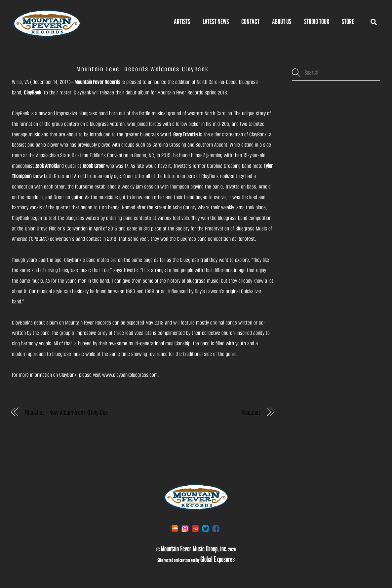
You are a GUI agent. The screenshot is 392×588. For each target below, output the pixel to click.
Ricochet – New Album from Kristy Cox (66, 413)
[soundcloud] (175, 528)
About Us (282, 21)
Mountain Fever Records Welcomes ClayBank (142, 69)
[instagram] (185, 528)
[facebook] (216, 528)
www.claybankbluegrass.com (130, 375)
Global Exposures (217, 559)
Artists (182, 21)
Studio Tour (317, 21)
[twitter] (206, 528)
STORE (348, 21)
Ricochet (251, 413)
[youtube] (195, 528)
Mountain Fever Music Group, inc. (194, 548)
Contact (250, 21)
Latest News (216, 21)
